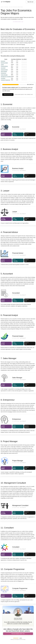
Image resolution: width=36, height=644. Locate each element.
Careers (2, 7)
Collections (6, 7)
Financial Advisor (4, 66)
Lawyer (2, 64)
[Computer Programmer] (18, 594)
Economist (3, 61)
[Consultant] (18, 552)
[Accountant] (18, 298)
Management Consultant (6, 76)
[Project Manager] (18, 466)
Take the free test (8, 95)
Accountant (3, 68)
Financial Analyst (4, 70)
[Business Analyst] (18, 174)
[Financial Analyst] (18, 341)
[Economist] (18, 132)
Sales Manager (4, 71)
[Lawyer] (18, 216)
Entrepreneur (4, 73)
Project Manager (4, 75)
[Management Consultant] (18, 511)
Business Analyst (4, 63)
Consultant (3, 78)
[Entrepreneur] (18, 424)
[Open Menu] (13, 2)
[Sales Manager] (18, 383)
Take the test (30, 2)
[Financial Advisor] (18, 257)
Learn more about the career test (24, 94)
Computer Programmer (6, 80)
